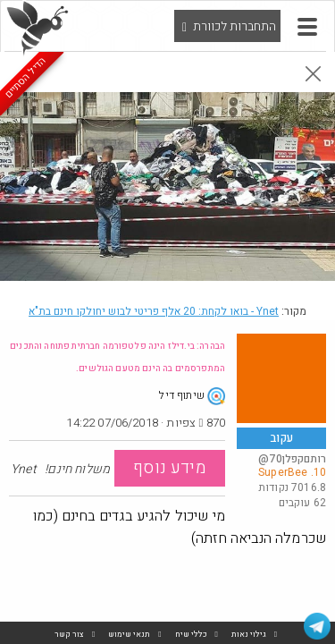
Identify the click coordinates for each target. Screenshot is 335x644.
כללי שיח (191, 635)
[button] (307, 27)
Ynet (154, 311)
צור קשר (69, 635)
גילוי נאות (249, 635)
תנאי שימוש (129, 635)
